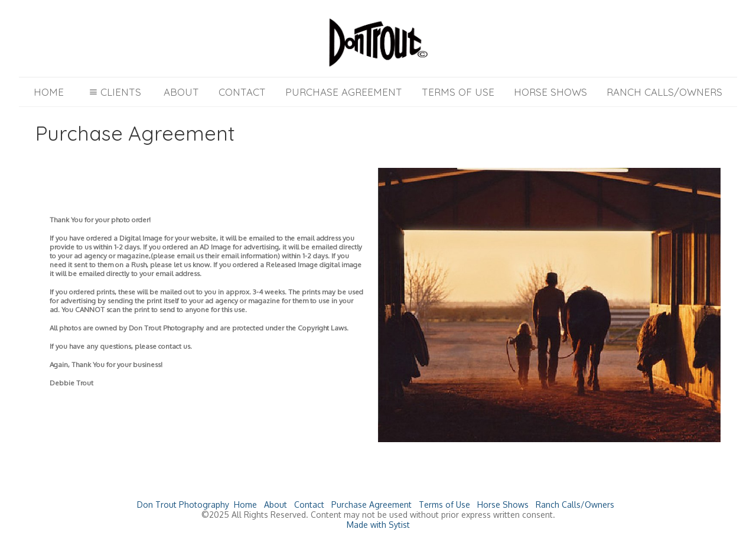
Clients (114, 92)
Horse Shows (550, 92)
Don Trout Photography (183, 505)
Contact (242, 92)
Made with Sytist (378, 525)
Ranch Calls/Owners (664, 92)
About (181, 92)
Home (49, 92)
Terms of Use (458, 92)
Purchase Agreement (344, 92)
